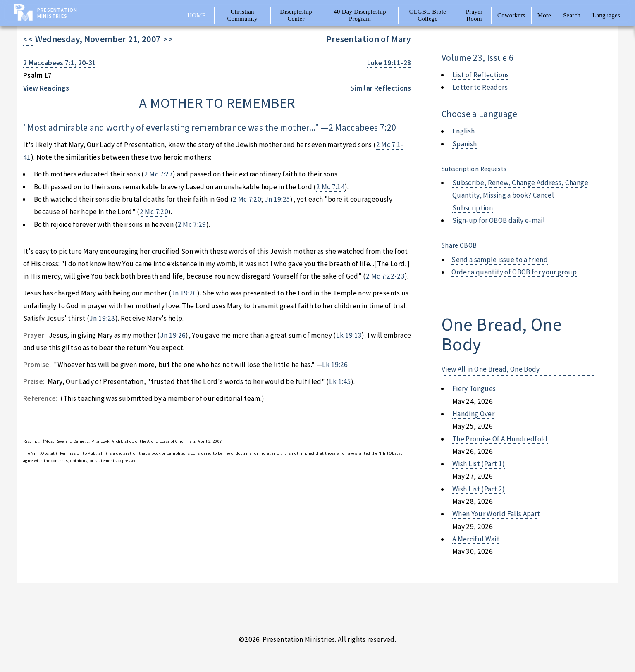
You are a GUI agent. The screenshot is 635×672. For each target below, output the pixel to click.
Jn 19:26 (184, 293)
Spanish (464, 144)
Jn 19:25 (278, 199)
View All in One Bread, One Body (491, 369)
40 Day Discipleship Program (360, 15)
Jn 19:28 (102, 318)
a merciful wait (476, 539)
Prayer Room (474, 15)
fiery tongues (474, 388)
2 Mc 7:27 (159, 174)
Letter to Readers (480, 87)
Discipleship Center (296, 15)
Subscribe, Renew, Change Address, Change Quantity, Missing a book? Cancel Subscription (520, 195)
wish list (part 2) (479, 489)
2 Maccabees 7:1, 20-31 (60, 63)
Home (197, 15)
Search (572, 15)
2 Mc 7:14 (331, 187)
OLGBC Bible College (428, 15)
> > (166, 39)
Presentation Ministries (57, 13)
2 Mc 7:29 (192, 224)
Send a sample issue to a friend (500, 260)
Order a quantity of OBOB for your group (514, 272)
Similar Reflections (381, 88)
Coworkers (511, 15)
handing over (473, 414)
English (463, 131)
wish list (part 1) (479, 464)
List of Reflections (481, 75)
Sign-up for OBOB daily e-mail (499, 220)
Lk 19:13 (349, 335)
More (544, 15)
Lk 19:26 (335, 365)
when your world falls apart (496, 514)
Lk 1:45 (340, 381)
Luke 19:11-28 (389, 63)
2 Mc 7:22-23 (385, 276)
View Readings (46, 88)
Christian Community (242, 15)
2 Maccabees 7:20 (363, 127)
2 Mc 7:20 (247, 199)
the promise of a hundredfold (500, 439)
